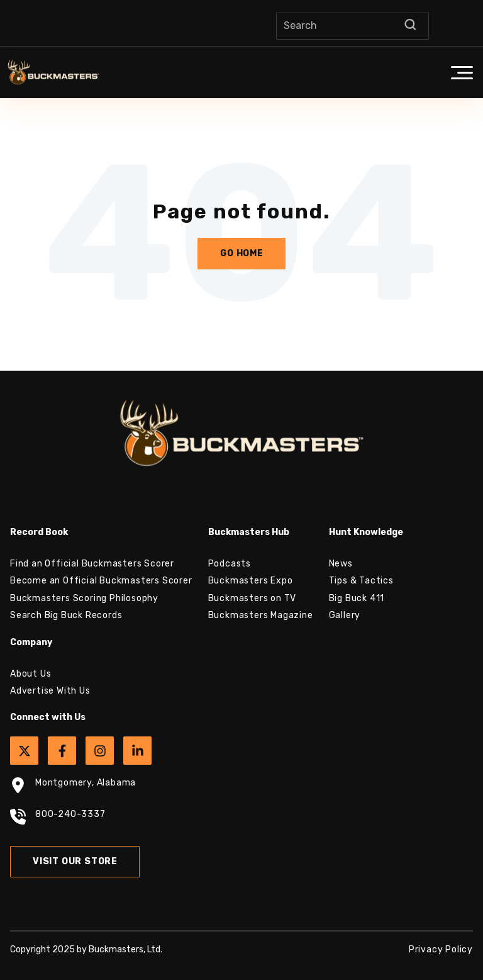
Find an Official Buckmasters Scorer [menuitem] (92, 564)
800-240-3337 (58, 818)
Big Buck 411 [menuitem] (357, 598)
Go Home (242, 253)
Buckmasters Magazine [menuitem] (261, 615)
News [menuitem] (341, 564)
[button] (462, 72)
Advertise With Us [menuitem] (50, 691)
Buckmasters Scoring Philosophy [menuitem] (84, 598)
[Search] (353, 26)
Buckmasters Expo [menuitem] (251, 581)
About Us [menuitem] (31, 674)
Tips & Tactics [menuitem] (361, 581)
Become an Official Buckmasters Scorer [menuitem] (101, 581)
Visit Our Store (75, 861)
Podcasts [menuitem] (230, 564)
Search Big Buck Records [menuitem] (66, 615)
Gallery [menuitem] (345, 615)
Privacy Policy (441, 949)
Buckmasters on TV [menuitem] (253, 598)
